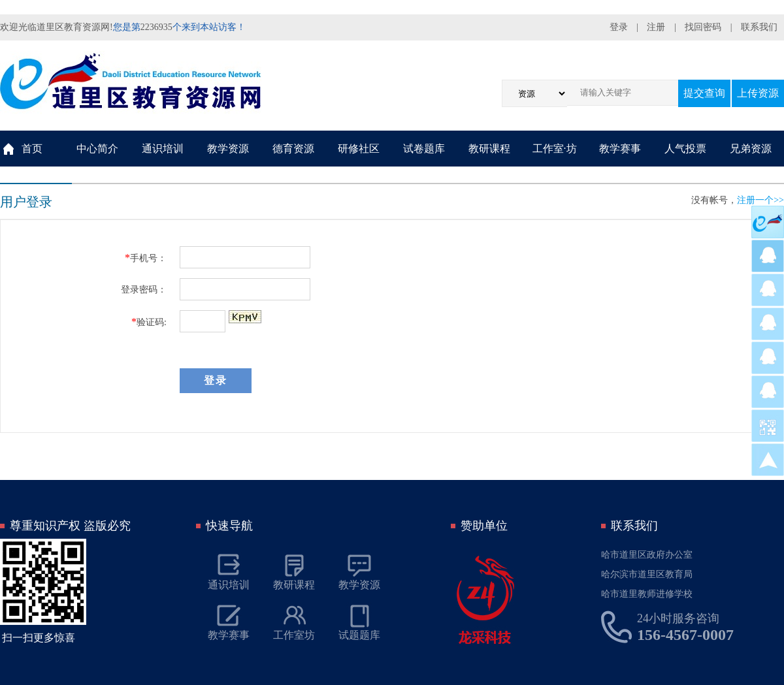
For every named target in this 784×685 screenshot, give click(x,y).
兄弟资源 (751, 149)
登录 (619, 27)
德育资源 (293, 149)
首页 (32, 149)
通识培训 (163, 149)
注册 (656, 27)
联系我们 (759, 27)
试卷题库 (424, 149)
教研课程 (489, 149)
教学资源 (228, 149)
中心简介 (97, 149)
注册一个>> (760, 200)
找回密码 (703, 27)
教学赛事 (620, 149)
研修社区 (359, 149)
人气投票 (685, 149)
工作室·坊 (555, 149)
